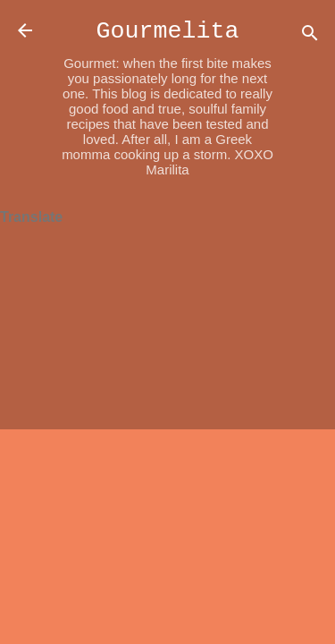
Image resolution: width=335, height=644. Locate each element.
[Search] (310, 36)
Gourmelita (168, 31)
